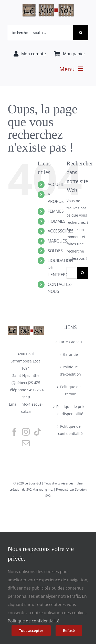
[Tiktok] (37, 432)
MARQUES (57, 241)
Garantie (70, 354)
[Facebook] (14, 432)
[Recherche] (81, 33)
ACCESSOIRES (61, 231)
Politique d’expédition (70, 371)
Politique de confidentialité (70, 430)
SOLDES (55, 251)
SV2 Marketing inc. (40, 489)
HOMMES (57, 221)
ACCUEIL (56, 184)
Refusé (69, 631)
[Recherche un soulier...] (40, 33)
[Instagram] (26, 432)
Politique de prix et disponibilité (70, 410)
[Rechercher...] (72, 273)
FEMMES (56, 211)
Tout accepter (31, 631)
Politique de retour (70, 390)
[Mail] (26, 443)
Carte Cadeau (70, 342)
